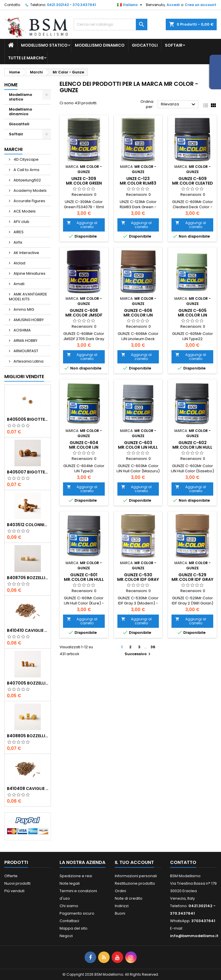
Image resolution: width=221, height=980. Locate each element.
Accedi (173, 5)
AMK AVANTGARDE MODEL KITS (28, 297)
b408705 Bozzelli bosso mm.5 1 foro (28, 578)
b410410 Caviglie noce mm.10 (28, 630)
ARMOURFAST (25, 351)
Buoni (120, 913)
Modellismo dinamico (100, 45)
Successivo (138, 654)
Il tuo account (134, 862)
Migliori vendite (24, 377)
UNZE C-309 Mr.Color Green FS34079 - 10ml (84, 183)
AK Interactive (26, 253)
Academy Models (30, 190)
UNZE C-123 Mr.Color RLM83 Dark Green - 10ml (138, 183)
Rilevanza (179, 105)
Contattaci (69, 921)
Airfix (17, 242)
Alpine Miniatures (29, 273)
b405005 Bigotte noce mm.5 (28, 419)
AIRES (18, 232)
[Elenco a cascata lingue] (130, 5)
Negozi (66, 936)
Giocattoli (145, 45)
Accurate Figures (29, 201)
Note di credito (129, 898)
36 (153, 647)
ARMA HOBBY (25, 341)
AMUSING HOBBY (28, 320)
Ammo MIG (23, 309)
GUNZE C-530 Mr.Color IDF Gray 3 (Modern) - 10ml (138, 579)
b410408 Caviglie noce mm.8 (28, 788)
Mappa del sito (74, 928)
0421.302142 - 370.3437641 (72, 5)
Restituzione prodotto (135, 883)
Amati (19, 284)
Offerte (11, 876)
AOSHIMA (22, 330)
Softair (174, 45)
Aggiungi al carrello (82, 225)
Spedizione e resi (76, 876)
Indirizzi (122, 906)
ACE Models (24, 211)
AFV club (21, 222)
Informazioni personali (136, 876)
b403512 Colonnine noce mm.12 (28, 525)
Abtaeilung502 (27, 180)
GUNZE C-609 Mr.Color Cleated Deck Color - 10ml (193, 183)
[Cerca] (110, 24)
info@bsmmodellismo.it (194, 936)
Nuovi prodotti (17, 883)
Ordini (120, 891)
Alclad (19, 263)
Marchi (13, 149)
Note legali (70, 883)
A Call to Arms (26, 170)
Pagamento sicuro (77, 913)
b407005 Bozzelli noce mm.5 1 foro (28, 683)
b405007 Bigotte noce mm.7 (28, 472)
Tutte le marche (26, 58)
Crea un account (200, 5)
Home (11, 85)
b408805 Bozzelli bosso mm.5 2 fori (28, 736)
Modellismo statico (44, 45)
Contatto (12, 5)
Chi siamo (69, 906)
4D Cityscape (26, 159)
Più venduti (14, 891)
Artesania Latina (28, 361)
